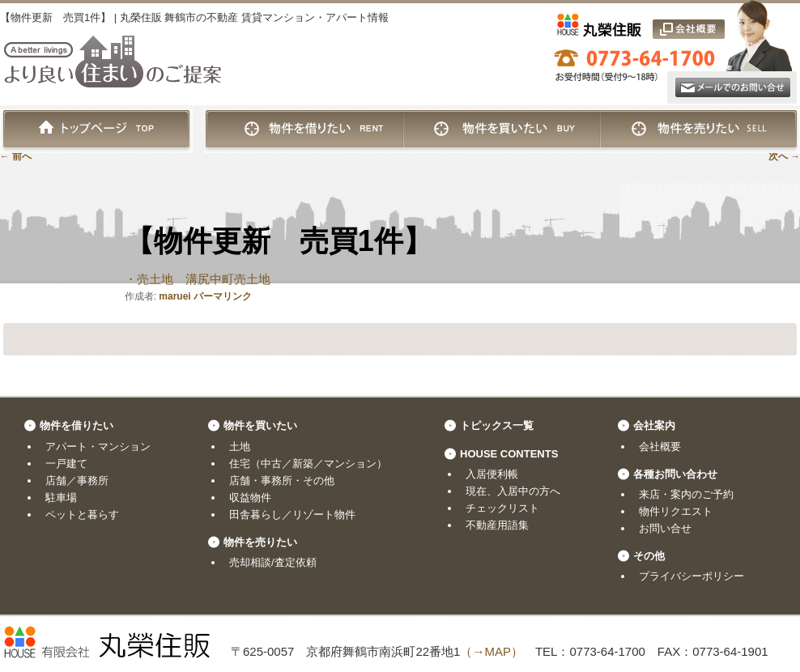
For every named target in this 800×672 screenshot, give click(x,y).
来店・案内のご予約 (686, 494)
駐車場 (61, 498)
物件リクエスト (676, 511)
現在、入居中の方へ (513, 491)
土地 (240, 447)
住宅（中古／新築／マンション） (308, 464)
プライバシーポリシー (691, 576)
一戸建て (66, 464)
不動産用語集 (497, 525)
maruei (174, 296)
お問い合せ (665, 528)
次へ (784, 156)
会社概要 (660, 447)
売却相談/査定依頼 (273, 562)
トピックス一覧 (497, 425)
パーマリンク (223, 296)
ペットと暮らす (82, 515)
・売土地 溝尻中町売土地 (198, 279)
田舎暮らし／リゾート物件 (292, 515)
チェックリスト (502, 508)
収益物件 (250, 498)
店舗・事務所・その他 (282, 481)
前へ (16, 156)
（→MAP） (491, 651)
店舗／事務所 (77, 481)
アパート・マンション (98, 447)
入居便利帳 (492, 474)
